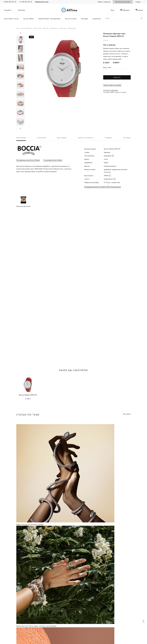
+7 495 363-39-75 (26, 2)
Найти (141, 18)
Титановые (63, 28)
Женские (46, 28)
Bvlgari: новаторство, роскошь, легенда (30, 524)
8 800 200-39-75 (10, 2)
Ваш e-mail (107, 67)
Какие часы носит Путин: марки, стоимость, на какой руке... (37, 626)
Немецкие (54, 28)
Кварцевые (72, 28)
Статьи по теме (28, 415)
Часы (18, 28)
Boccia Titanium (27, 28)
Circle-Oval (37, 28)
